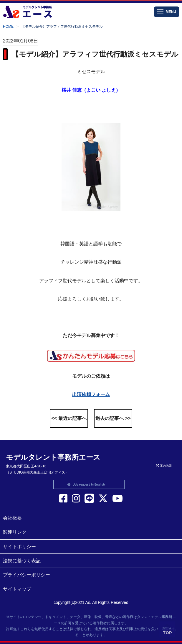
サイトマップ (17, 589)
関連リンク (15, 532)
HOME (8, 27)
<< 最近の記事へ (69, 418)
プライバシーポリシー (27, 575)
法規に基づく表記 (22, 561)
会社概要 (12, 518)
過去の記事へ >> (113, 418)
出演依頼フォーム (91, 394)
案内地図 (164, 466)
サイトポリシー (19, 547)
